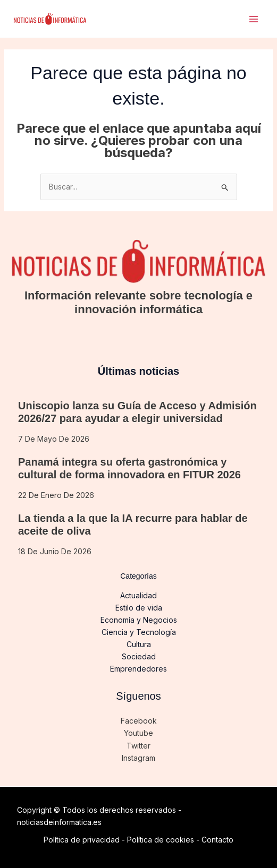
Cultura (139, 644)
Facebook (139, 721)
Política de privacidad (82, 840)
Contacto (217, 840)
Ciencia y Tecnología (139, 632)
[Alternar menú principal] (253, 19)
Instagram (138, 758)
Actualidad (138, 595)
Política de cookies (161, 840)
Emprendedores (138, 669)
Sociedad (139, 656)
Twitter (138, 746)
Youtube (138, 733)
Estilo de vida (139, 608)
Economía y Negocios (139, 620)
